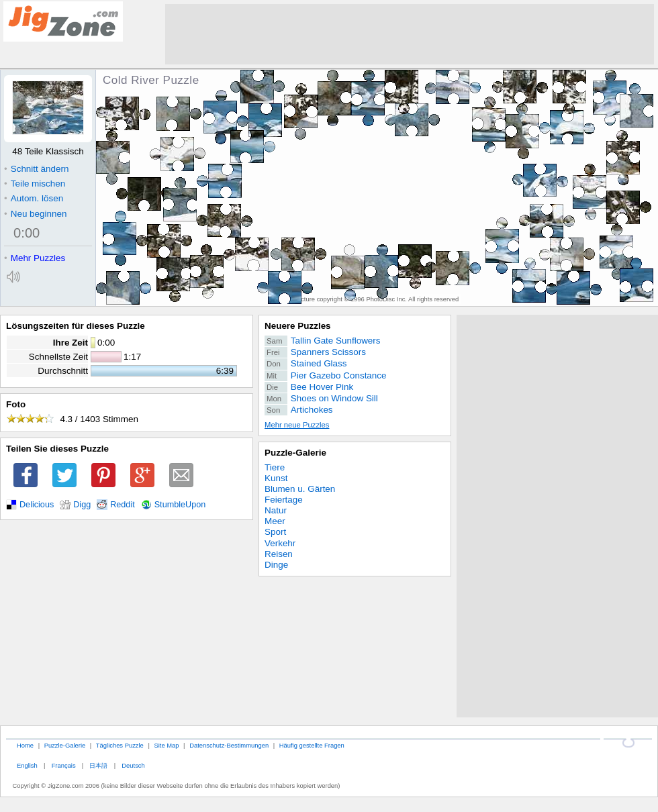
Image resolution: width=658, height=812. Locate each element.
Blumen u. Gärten (300, 489)
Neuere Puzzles (298, 326)
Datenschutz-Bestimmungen (229, 745)
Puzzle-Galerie (295, 453)
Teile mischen (35, 184)
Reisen (279, 554)
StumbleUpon (180, 505)
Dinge (276, 565)
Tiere (275, 467)
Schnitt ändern (36, 169)
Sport (275, 532)
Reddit (123, 505)
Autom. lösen (34, 198)
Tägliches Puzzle (120, 745)
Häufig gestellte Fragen (312, 745)
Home (25, 745)
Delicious (37, 505)
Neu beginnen (35, 214)
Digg (82, 505)
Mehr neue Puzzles (297, 425)
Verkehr (280, 543)
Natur (276, 510)
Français (64, 765)
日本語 (98, 765)
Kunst (276, 478)
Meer (275, 521)
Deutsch (133, 765)
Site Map (166, 745)
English (27, 765)
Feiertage (284, 500)
